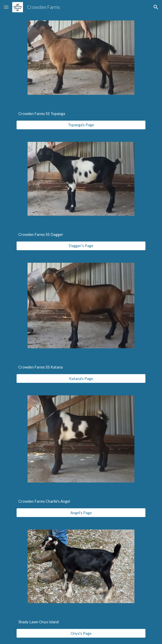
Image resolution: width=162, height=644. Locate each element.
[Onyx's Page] (81, 633)
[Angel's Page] (81, 513)
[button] (6, 7)
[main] (81, 114)
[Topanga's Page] (81, 125)
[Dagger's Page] (81, 246)
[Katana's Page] (81, 378)
